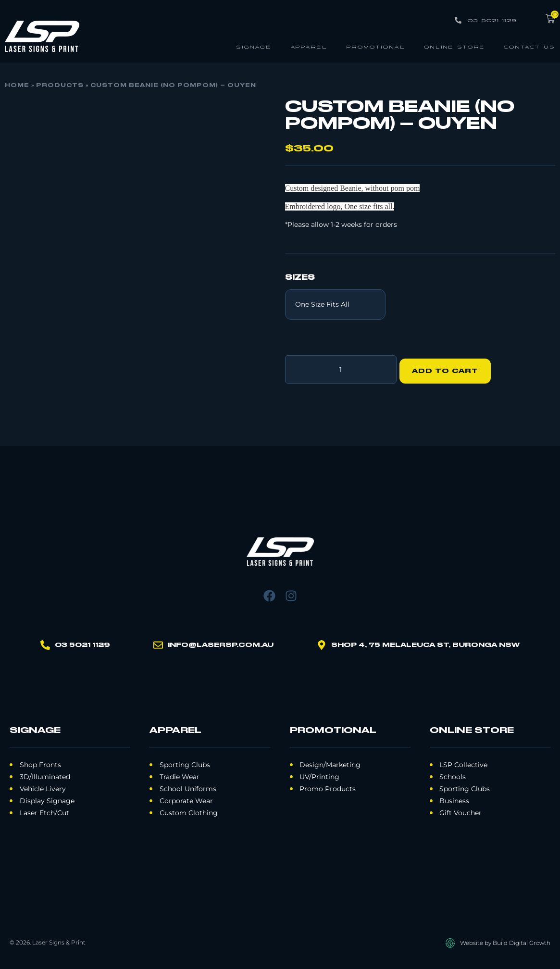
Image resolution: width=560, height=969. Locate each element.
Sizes (300, 278)
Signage (254, 46)
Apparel (309, 46)
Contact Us (529, 46)
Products (60, 86)
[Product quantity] (341, 368)
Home (17, 86)
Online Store (454, 46)
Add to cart (449, 368)
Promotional (376, 46)
